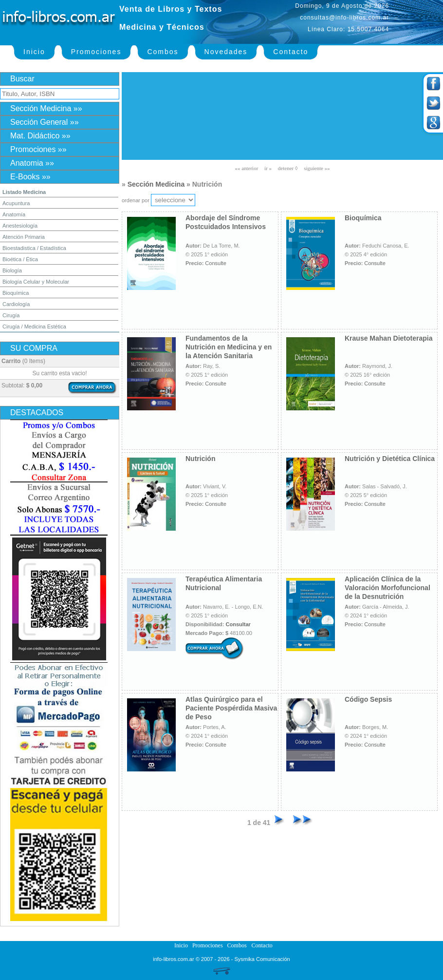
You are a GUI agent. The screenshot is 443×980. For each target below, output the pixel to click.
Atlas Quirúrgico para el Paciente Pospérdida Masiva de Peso (231, 708)
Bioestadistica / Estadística (34, 248)
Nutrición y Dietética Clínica (390, 459)
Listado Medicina (24, 192)
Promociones (96, 52)
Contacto (291, 52)
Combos (163, 52)
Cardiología (16, 304)
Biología (12, 270)
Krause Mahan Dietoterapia (389, 338)
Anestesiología (20, 226)
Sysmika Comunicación (262, 959)
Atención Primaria (24, 237)
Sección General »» (45, 122)
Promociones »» (38, 149)
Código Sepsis (368, 699)
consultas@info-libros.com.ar (344, 18)
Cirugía (11, 315)
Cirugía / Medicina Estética (34, 327)
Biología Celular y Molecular (36, 282)
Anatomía (14, 214)
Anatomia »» (32, 163)
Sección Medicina (156, 184)
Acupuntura (16, 203)
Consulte (215, 263)
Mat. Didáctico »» (40, 136)
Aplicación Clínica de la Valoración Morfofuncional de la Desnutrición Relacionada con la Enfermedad (388, 596)
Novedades (226, 52)
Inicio (34, 52)
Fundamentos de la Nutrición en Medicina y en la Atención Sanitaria (229, 347)
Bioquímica (16, 293)
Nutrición (200, 459)
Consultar (238, 624)
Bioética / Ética (20, 259)
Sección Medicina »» (46, 108)
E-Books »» (30, 177)
